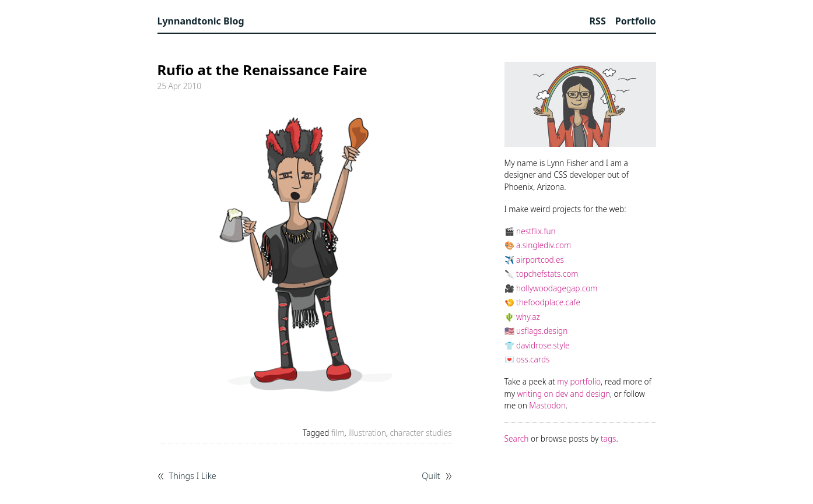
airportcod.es (540, 260)
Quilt (431, 476)
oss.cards (533, 359)
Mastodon (547, 405)
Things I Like (193, 476)
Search (517, 438)
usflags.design (542, 331)
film (338, 433)
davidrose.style (543, 345)
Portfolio (636, 21)
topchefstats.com (547, 274)
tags (608, 438)
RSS (598, 21)
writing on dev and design (564, 394)
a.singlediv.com (544, 245)
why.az (528, 317)
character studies (421, 433)
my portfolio (579, 381)
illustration (367, 433)
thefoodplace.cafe (548, 302)
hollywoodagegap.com (557, 288)
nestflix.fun (536, 231)
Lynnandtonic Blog (201, 21)
